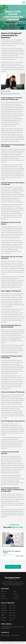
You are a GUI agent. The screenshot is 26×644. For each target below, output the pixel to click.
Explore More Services (13, 567)
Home (6, 22)
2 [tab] (14, 562)
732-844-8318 (15, 635)
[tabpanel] (13, 545)
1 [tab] (12, 562)
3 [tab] (16, 562)
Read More (19, 556)
